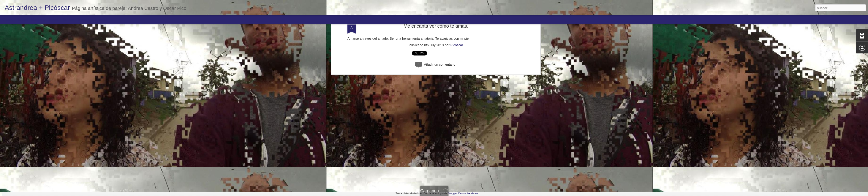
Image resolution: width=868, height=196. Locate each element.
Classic (8, 19)
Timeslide (102, 19)
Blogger (452, 193)
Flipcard (22, 19)
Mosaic (54, 19)
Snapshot (84, 19)
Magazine (39, 19)
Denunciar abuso (468, 193)
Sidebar (68, 19)
